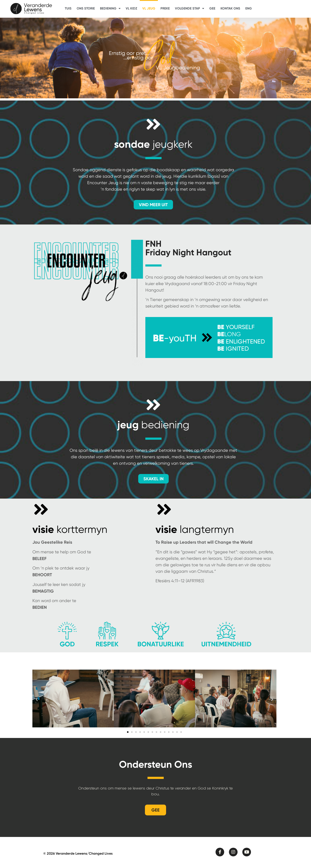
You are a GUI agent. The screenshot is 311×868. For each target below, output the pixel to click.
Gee (212, 8)
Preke (165, 8)
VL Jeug (149, 8)
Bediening (110, 9)
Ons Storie (86, 8)
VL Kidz (131, 8)
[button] (37, 700)
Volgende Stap (190, 9)
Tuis (68, 8)
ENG (249, 8)
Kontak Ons (230, 8)
